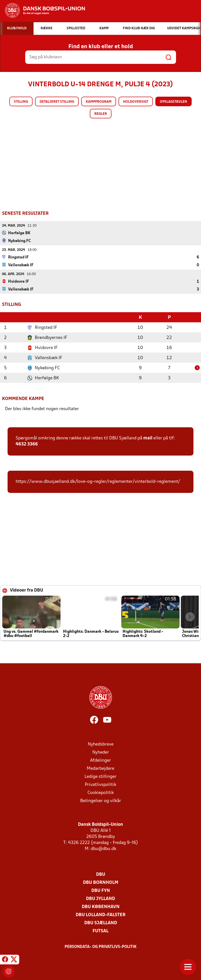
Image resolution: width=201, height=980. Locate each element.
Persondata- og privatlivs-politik (101, 946)
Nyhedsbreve (101, 744)
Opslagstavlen (174, 102)
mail (148, 438)
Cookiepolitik (101, 792)
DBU (101, 874)
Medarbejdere (100, 768)
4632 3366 (27, 444)
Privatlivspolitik (100, 784)
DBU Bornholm (101, 882)
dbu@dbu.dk (104, 848)
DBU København (101, 906)
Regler (101, 114)
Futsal (100, 931)
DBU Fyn (101, 890)
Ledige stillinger (100, 776)
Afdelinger (100, 760)
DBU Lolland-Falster (101, 915)
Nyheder (101, 752)
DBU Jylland (100, 898)
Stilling (21, 102)
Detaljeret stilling (57, 102)
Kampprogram (99, 102)
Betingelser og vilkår (101, 800)
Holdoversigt (136, 102)
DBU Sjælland (101, 923)
